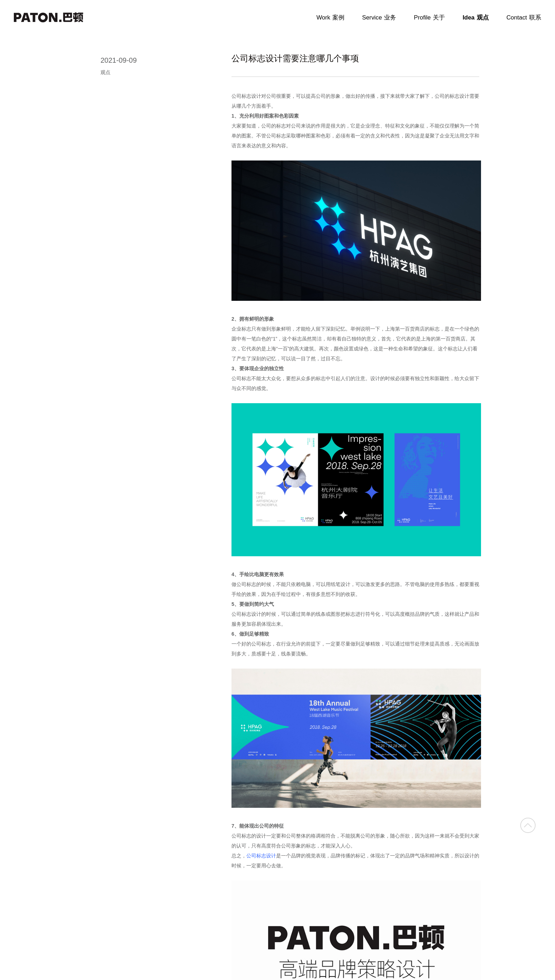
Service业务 (379, 18)
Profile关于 (429, 18)
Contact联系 (524, 18)
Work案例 (330, 18)
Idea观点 (476, 18)
